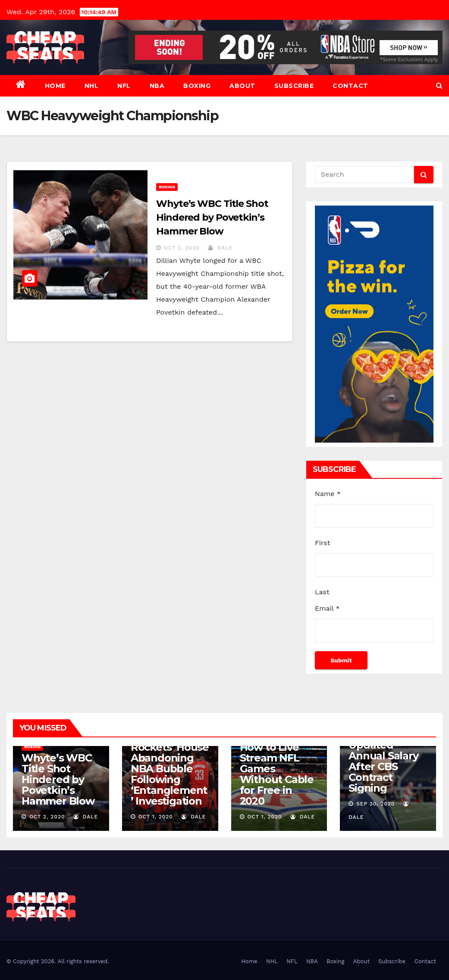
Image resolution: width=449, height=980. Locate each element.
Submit (341, 660)
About (242, 86)
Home (55, 86)
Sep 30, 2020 (375, 804)
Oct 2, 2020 (182, 248)
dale (220, 248)
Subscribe (294, 86)
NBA (157, 86)
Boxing (197, 86)
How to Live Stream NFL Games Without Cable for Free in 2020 (277, 774)
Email (327, 608)
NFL (124, 86)
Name (328, 494)
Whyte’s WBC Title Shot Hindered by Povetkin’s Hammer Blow (212, 217)
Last (322, 592)
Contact (350, 86)
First (322, 543)
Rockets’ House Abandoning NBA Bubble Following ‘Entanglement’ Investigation (170, 774)
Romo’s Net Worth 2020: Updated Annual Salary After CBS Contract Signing (383, 756)
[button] (439, 86)
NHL (92, 86)
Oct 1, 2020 (156, 817)
